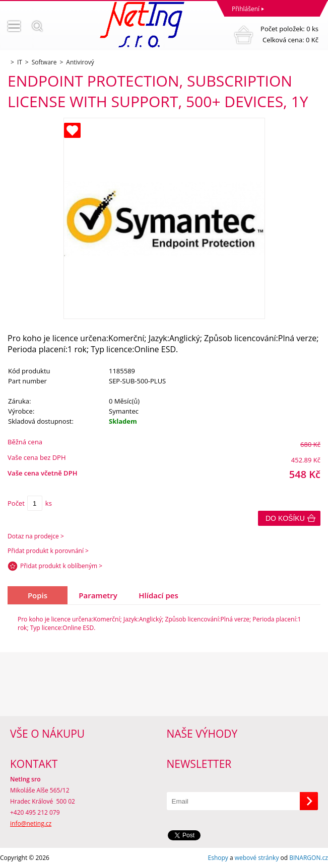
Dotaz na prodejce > (36, 536)
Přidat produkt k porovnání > (48, 551)
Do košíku (285, 518)
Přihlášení (246, 9)
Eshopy (218, 858)
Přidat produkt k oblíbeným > (61, 566)
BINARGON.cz (309, 858)
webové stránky (257, 858)
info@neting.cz (31, 823)
